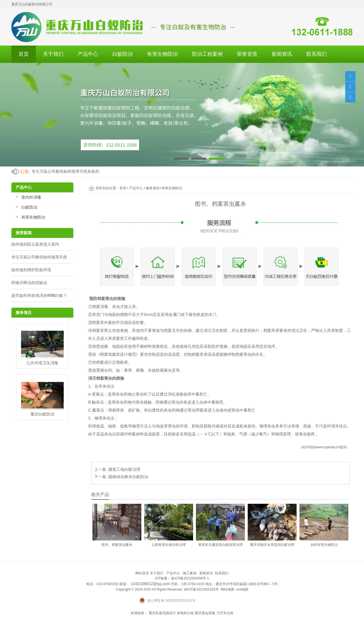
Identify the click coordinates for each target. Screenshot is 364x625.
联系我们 (317, 54)
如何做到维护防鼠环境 (31, 270)
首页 (24, 54)
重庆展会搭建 (205, 613)
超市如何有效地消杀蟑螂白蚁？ (39, 295)
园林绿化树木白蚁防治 (128, 477)
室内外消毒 (31, 197)
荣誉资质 (247, 54)
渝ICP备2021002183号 (201, 589)
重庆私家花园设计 (162, 613)
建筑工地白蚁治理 (124, 469)
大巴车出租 (225, 613)
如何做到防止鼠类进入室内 (35, 244)
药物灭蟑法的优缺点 (29, 283)
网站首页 (142, 573)
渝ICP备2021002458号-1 (190, 578)
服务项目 (153, 188)
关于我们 (53, 54)
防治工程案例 (207, 54)
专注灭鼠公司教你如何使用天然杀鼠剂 (65, 171)
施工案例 (190, 573)
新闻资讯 (282, 54)
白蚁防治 (123, 54)
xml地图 (242, 589)
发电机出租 (185, 613)
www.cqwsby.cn (328, 447)
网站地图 (227, 589)
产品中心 (88, 54)
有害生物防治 (162, 54)
